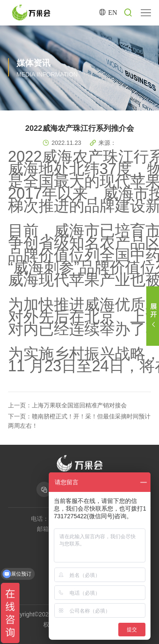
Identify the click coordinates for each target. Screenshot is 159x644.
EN (113, 12)
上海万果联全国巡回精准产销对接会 (79, 405)
